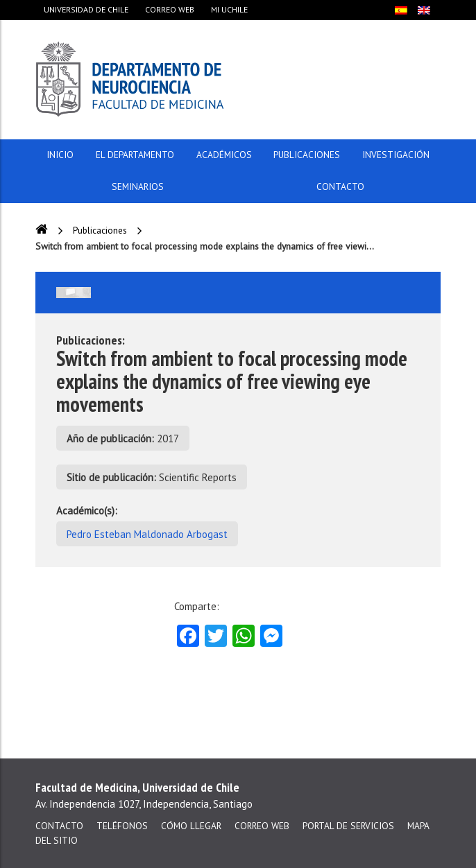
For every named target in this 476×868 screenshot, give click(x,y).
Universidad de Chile (86, 9)
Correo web (170, 9)
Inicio (60, 155)
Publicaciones (307, 155)
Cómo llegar (191, 826)
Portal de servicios (348, 826)
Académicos (224, 155)
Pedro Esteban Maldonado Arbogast (147, 534)
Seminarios (138, 186)
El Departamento (135, 155)
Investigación (396, 155)
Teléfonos (122, 826)
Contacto (340, 186)
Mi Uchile (229, 9)
